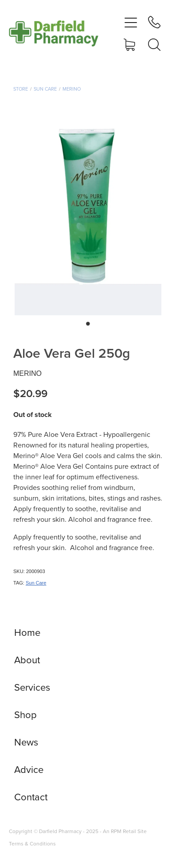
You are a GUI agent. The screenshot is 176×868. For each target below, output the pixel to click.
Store (21, 89)
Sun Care (45, 89)
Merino (72, 89)
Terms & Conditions (32, 843)
